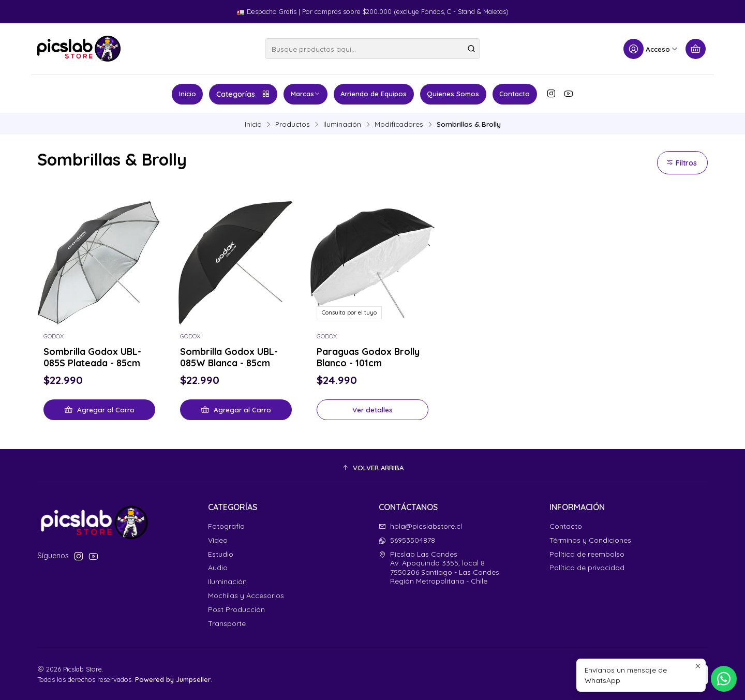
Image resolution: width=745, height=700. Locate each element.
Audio (218, 568)
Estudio (221, 554)
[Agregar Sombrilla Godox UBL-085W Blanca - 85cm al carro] (236, 410)
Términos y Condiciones (590, 540)
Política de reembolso (587, 554)
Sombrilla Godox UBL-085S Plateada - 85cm (92, 357)
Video (218, 540)
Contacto (515, 94)
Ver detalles (373, 409)
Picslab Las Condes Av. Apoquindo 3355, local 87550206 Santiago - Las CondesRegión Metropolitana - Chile (439, 568)
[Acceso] (651, 49)
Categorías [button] (243, 94)
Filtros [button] (681, 163)
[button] (373, 468)
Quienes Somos (453, 94)
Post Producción (236, 609)
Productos (293, 124)
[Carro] (696, 49)
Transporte (227, 623)
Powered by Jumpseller (173, 679)
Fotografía (226, 526)
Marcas (306, 94)
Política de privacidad (587, 568)
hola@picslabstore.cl (420, 526)
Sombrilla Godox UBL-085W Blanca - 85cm (229, 357)
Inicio (188, 94)
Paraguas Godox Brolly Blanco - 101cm (368, 357)
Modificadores (399, 124)
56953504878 (407, 540)
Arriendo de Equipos (374, 94)
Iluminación (342, 124)
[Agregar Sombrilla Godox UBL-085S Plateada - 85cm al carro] (99, 410)
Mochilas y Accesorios (246, 595)
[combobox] (373, 49)
